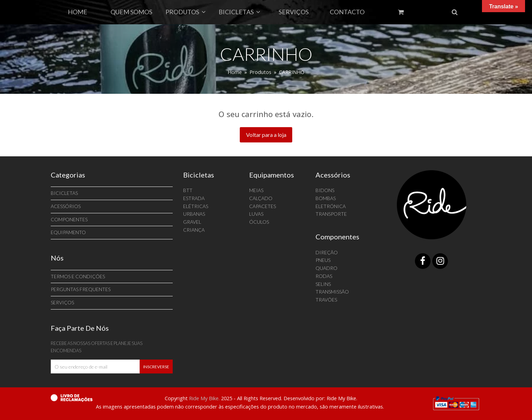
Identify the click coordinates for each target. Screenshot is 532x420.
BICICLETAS (64, 193)
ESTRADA (194, 198)
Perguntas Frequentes (81, 289)
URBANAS (194, 214)
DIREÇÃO (327, 252)
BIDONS (325, 190)
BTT (188, 190)
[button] (455, 12)
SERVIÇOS (62, 302)
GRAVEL (192, 222)
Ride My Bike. (204, 398)
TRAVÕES (326, 300)
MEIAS (256, 190)
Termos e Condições (78, 276)
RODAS (324, 276)
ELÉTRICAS (196, 206)
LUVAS (256, 214)
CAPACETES (263, 206)
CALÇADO (261, 198)
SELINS (323, 284)
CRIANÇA (194, 230)
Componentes (69, 219)
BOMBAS (326, 198)
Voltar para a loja (266, 135)
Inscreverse (156, 367)
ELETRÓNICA (331, 206)
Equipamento (68, 232)
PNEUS (323, 260)
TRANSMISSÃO (332, 292)
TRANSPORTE (331, 214)
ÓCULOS (259, 222)
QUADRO (326, 268)
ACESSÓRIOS (66, 206)
